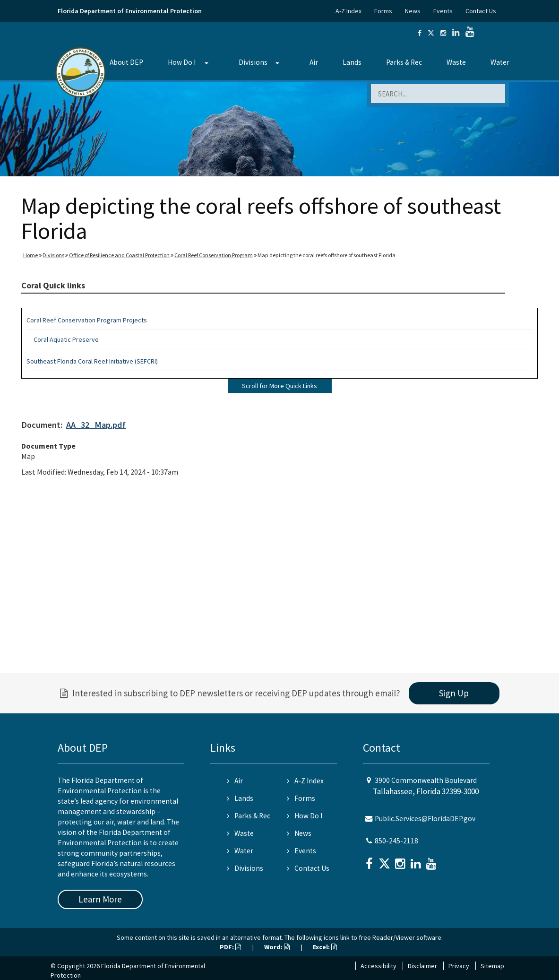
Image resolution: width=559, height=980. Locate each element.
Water (500, 62)
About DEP (126, 62)
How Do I (182, 62)
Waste (456, 62)
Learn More (100, 899)
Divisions (253, 62)
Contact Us (481, 11)
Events (443, 11)
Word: (277, 947)
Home (30, 255)
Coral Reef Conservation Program (214, 255)
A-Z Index (348, 11)
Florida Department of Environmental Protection (130, 11)
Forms (383, 11)
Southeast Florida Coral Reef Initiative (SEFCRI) (92, 361)
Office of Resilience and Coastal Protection (119, 255)
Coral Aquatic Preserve (66, 339)
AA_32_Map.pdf (96, 425)
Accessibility (378, 966)
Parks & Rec (404, 62)
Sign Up (454, 693)
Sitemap (492, 966)
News (413, 11)
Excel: (325, 947)
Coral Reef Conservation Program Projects (87, 320)
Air (314, 62)
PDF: (230, 947)
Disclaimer (422, 966)
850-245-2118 (396, 841)
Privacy (459, 966)
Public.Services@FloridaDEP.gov (425, 819)
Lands (352, 62)
